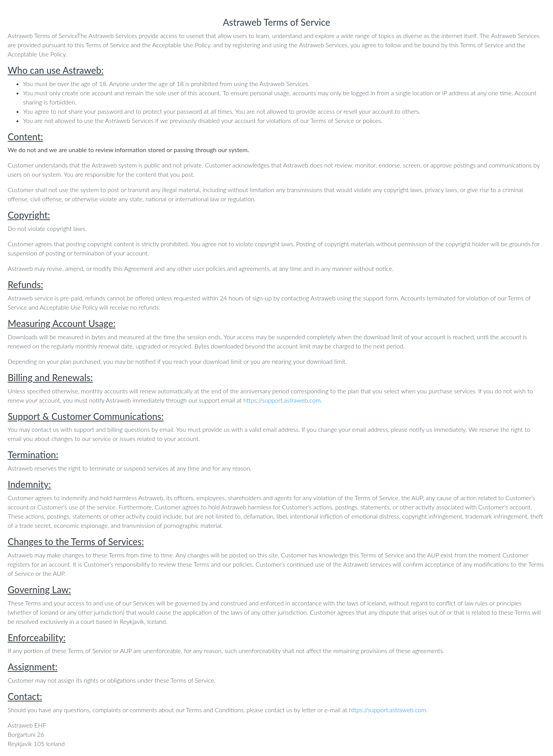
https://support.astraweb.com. (283, 400)
